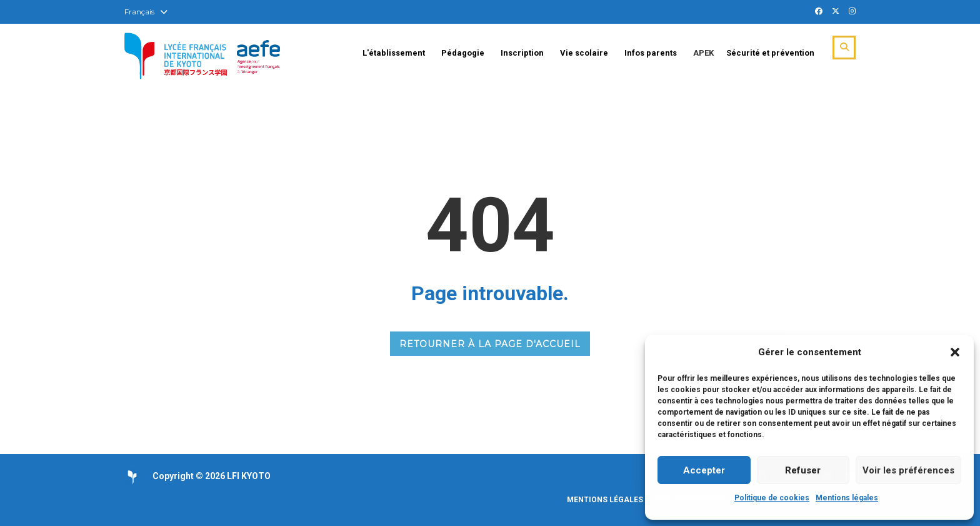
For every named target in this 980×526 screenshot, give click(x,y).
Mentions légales (847, 498)
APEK (703, 53)
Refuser (803, 470)
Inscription (522, 53)
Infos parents (651, 53)
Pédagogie (463, 53)
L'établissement (394, 53)
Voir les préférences (908, 470)
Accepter (704, 470)
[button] (955, 352)
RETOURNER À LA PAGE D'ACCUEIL (490, 344)
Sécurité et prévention (770, 53)
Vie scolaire (584, 53)
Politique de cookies (772, 498)
